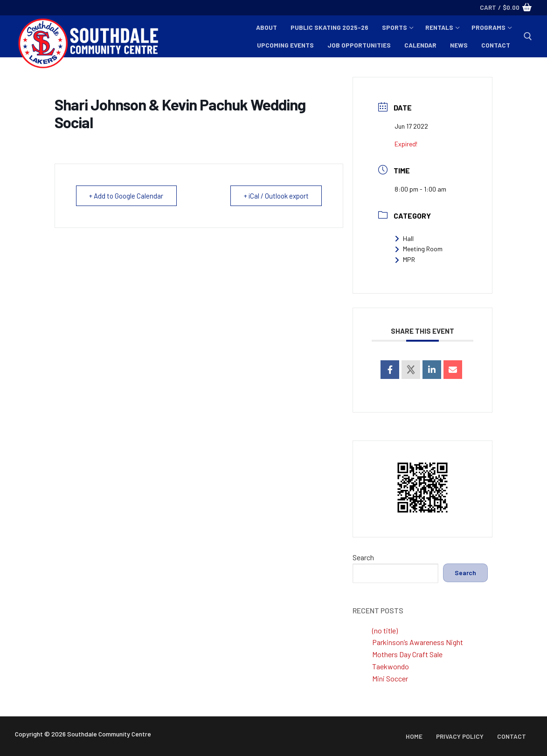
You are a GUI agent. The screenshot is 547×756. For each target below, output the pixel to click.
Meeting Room (419, 249)
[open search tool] (528, 36)
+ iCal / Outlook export (276, 196)
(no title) (385, 630)
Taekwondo (391, 666)
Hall (404, 238)
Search (363, 557)
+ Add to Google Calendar (127, 196)
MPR (405, 259)
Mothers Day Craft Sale (407, 654)
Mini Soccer (390, 678)
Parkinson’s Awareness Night (418, 642)
